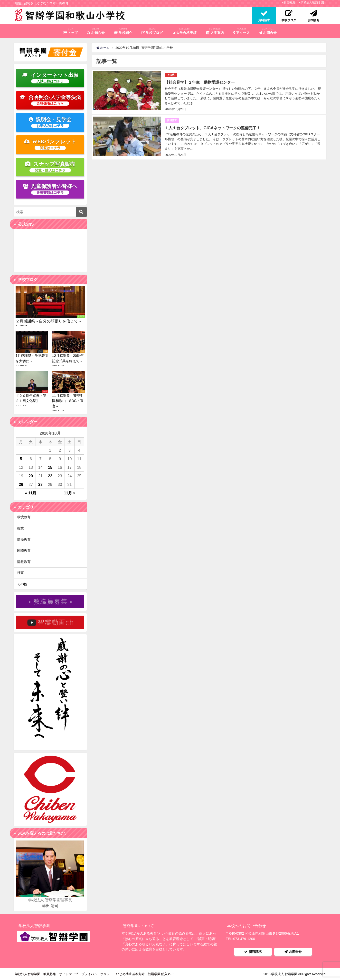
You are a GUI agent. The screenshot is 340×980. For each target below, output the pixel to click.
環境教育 (24, 517)
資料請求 (253, 951)
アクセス (242, 31)
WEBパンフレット (50, 144)
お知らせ (96, 31)
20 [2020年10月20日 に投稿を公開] (31, 476)
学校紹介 (123, 31)
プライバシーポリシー (97, 974)
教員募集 (289, 2)
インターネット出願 (50, 78)
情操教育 (24, 540)
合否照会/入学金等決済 (50, 100)
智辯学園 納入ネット (162, 974)
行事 (20, 573)
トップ (71, 31)
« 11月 (31, 493)
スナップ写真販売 (50, 167)
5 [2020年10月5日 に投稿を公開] (21, 459)
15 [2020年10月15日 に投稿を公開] (50, 467)
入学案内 (215, 31)
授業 (20, 528)
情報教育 (172, 120)
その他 (171, 75)
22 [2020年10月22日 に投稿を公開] (50, 476)
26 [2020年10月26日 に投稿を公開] (21, 484)
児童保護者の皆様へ (50, 189)
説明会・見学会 (50, 122)
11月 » (70, 493)
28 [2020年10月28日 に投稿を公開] (40, 484)
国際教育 (24, 550)
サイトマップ (69, 974)
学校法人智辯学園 (312, 2)
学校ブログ (152, 31)
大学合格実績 (184, 31)
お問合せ (268, 31)
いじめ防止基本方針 (130, 974)
